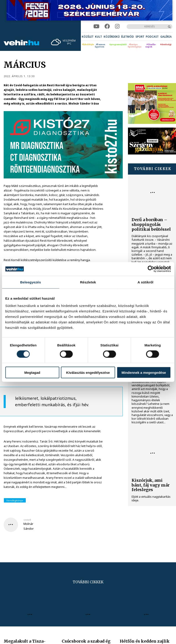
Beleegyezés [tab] (31, 282)
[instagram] (117, 26)
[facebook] (107, 26)
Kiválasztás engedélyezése (88, 372)
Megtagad (32, 372)
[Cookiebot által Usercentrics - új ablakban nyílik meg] (151, 269)
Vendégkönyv (15, 500)
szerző (27, 520)
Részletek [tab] (88, 282)
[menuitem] (88, 37)
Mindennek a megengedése (144, 372)
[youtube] (96, 26)
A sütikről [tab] (145, 282)
